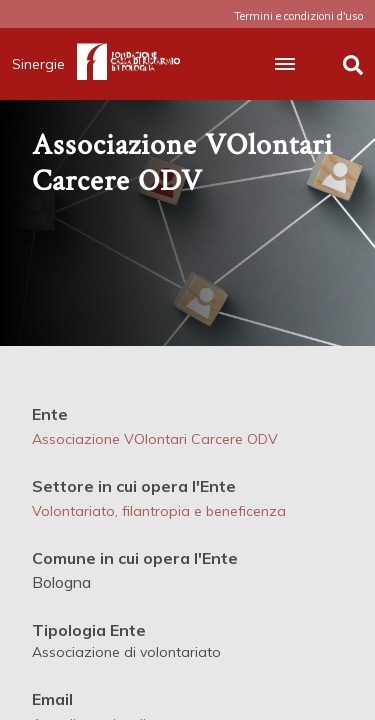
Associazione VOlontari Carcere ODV (155, 439)
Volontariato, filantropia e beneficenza (159, 511)
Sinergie (44, 64)
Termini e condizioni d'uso (298, 16)
